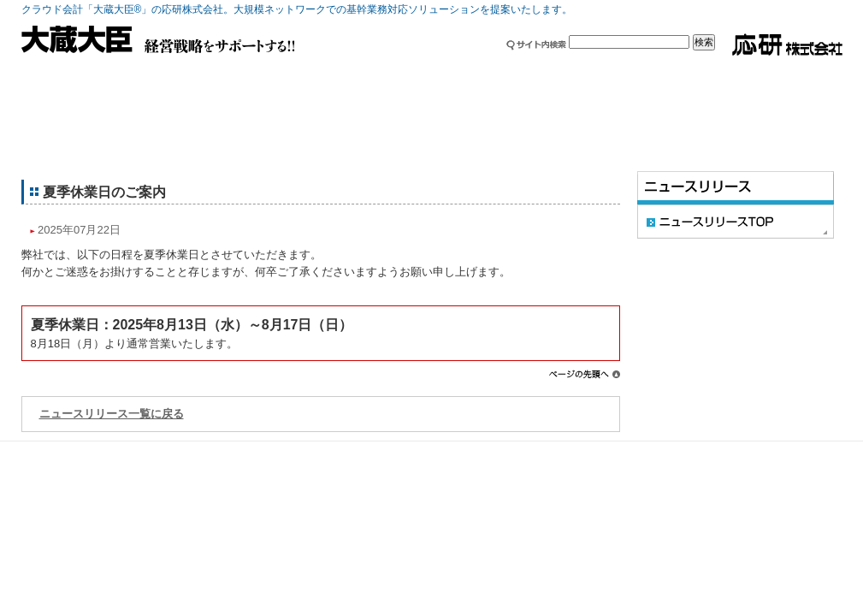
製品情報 (90, 73)
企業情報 (364, 73)
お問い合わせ (774, 73)
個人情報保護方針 (799, 452)
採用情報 (500, 73)
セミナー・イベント (637, 73)
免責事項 (725, 452)
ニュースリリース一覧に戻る (112, 414)
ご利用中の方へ (227, 73)
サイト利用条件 (654, 452)
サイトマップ (575, 452)
